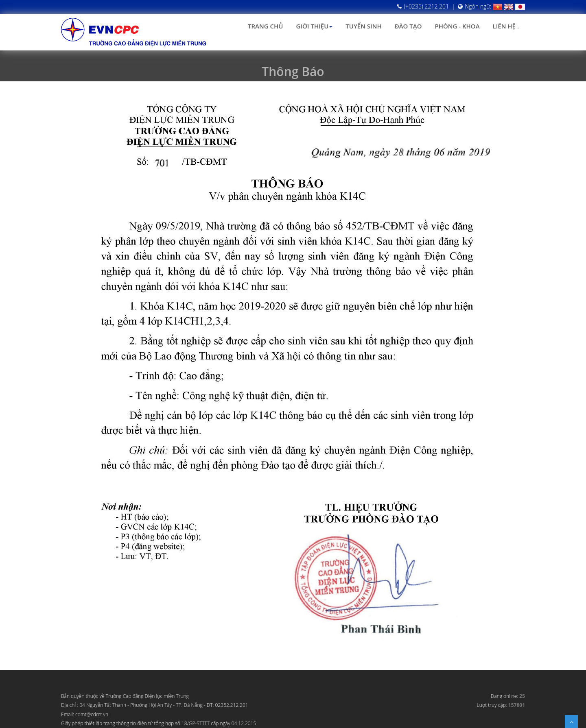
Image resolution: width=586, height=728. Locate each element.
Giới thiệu (314, 26)
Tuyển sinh (363, 26)
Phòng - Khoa (457, 26)
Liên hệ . (506, 26)
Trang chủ (265, 26)
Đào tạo (408, 26)
